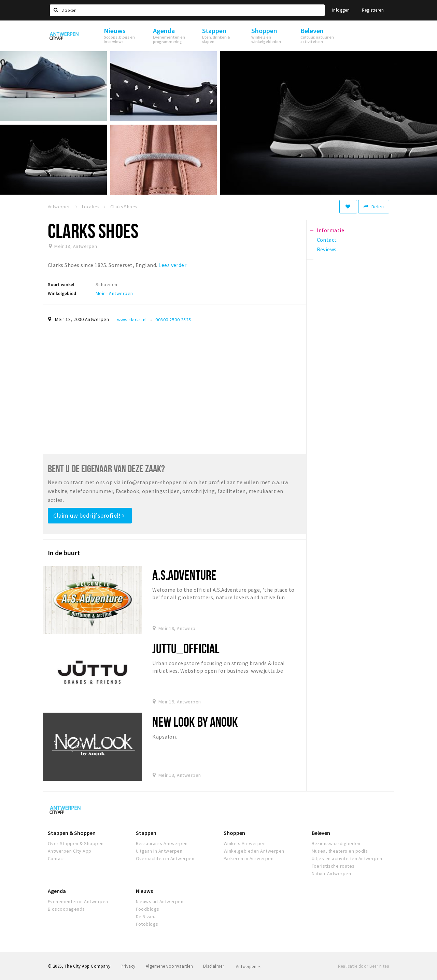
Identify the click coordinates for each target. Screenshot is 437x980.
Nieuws (144, 891)
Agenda (57, 891)
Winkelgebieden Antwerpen (254, 851)
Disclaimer (214, 966)
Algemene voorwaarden (170, 966)
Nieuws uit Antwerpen (160, 901)
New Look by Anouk (195, 722)
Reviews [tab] (327, 249)
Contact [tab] (327, 240)
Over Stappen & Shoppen (76, 843)
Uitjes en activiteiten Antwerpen (347, 858)
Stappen (146, 833)
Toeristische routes (333, 866)
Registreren (373, 10)
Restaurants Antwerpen (162, 843)
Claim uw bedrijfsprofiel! (89, 515)
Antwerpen (248, 967)
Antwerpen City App (70, 851)
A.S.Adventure (184, 575)
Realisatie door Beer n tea (364, 966)
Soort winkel (61, 284)
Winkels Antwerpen (245, 843)
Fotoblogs (147, 924)
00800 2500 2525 (173, 320)
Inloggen (341, 10)
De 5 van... (147, 916)
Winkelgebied (62, 293)
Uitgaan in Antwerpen (159, 851)
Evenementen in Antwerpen (78, 901)
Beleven (321, 833)
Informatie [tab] (331, 230)
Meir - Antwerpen (114, 293)
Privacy (128, 966)
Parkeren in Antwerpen (249, 858)
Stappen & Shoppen (72, 833)
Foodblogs (148, 909)
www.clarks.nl (132, 320)
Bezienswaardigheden (336, 843)
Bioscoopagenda (66, 909)
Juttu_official (186, 648)
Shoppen (234, 833)
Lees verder (172, 265)
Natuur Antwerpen (332, 873)
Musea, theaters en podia (340, 851)
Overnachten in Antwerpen (165, 858)
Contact (56, 858)
